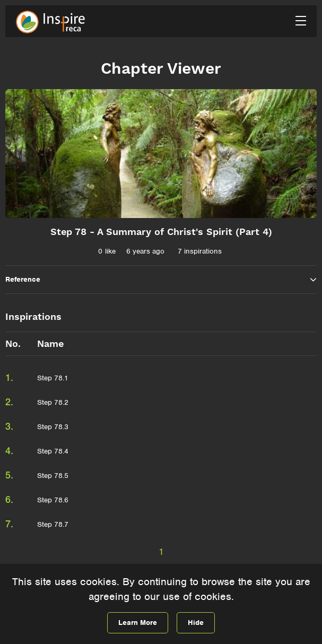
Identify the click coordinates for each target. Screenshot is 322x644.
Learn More (138, 623)
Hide (196, 623)
